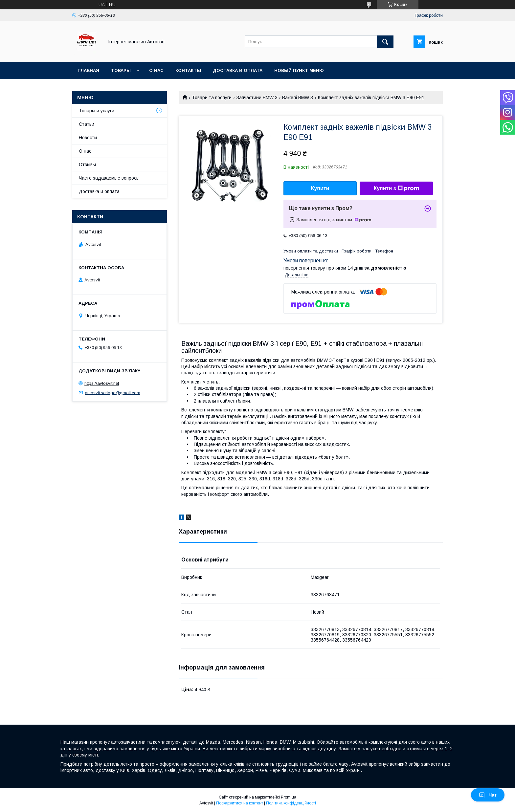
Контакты (188, 70)
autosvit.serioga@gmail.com (112, 393)
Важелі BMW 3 (298, 98)
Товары (121, 70)
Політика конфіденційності (291, 803)
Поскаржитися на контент (240, 803)
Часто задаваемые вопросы (109, 178)
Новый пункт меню (299, 70)
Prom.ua (289, 797)
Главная (89, 70)
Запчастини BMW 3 (257, 98)
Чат (488, 795)
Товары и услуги (97, 111)
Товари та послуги (212, 98)
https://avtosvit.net (102, 383)
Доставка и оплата (238, 70)
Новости (88, 138)
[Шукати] (385, 42)
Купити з (396, 188)
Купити (320, 188)
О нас (156, 70)
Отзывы (87, 165)
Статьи (87, 124)
